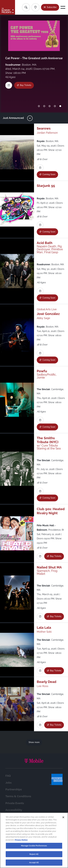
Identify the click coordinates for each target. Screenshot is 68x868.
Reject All (34, 854)
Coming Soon (49, 174)
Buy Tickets (56, 556)
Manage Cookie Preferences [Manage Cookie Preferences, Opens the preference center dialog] (34, 846)
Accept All (34, 863)
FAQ (8, 776)
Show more (34, 742)
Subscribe (52, 7)
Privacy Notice (21, 840)
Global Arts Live (47, 309)
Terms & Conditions (18, 796)
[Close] (63, 817)
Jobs (8, 783)
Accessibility (14, 810)
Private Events (15, 803)
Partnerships (14, 789)
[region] (34, 840)
